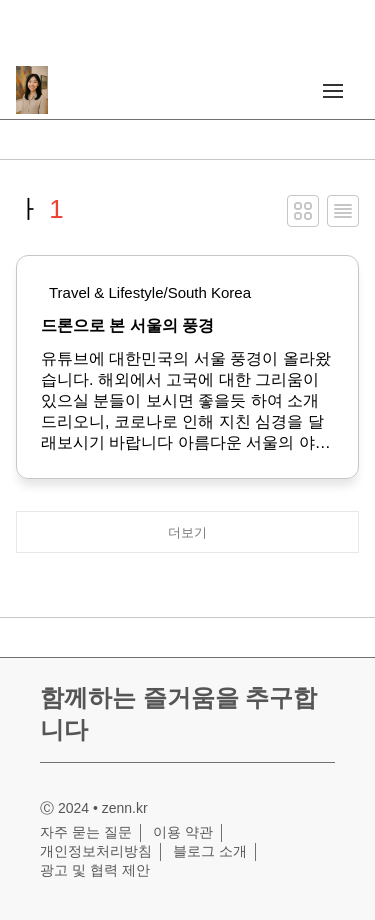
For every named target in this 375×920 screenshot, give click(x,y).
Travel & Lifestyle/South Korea (150, 292)
